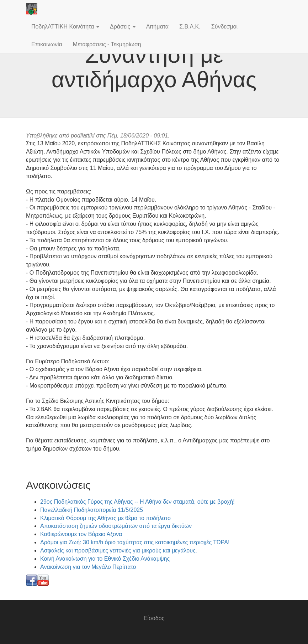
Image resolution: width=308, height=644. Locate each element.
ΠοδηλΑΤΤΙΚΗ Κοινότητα (65, 27)
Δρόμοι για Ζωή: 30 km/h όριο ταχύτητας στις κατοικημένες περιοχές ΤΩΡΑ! (135, 542)
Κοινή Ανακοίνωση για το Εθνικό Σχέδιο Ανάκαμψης (105, 559)
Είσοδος (154, 618)
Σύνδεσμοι (224, 27)
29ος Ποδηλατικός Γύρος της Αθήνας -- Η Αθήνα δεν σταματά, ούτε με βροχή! (137, 502)
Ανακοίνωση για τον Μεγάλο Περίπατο (88, 567)
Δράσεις (123, 27)
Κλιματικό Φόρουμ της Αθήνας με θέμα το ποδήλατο (105, 518)
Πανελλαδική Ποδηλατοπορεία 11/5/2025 (92, 510)
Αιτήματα (157, 27)
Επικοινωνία (47, 44)
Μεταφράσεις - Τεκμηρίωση (107, 44)
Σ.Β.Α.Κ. (190, 27)
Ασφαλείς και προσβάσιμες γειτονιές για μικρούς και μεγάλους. (119, 550)
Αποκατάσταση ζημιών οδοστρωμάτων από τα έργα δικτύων (116, 526)
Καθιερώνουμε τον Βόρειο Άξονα (81, 534)
